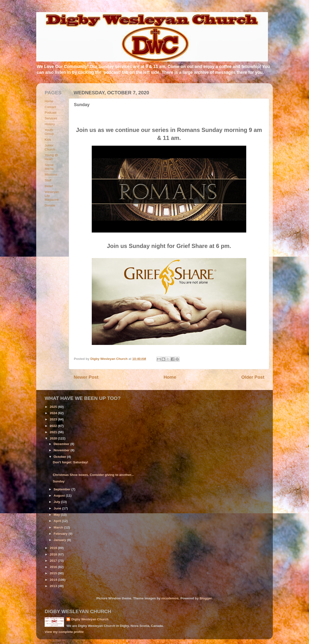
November (62, 450)
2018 (54, 554)
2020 (54, 438)
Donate (50, 205)
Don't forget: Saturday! (70, 462)
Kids (48, 140)
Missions (51, 175)
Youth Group (49, 132)
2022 (54, 426)
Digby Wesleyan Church (90, 619)
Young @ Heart (51, 157)
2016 (54, 567)
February (61, 534)
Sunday (59, 481)
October (60, 457)
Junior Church (50, 147)
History (50, 124)
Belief (49, 186)
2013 (54, 586)
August (60, 496)
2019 (54, 548)
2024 (54, 413)
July (57, 502)
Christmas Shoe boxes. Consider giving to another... (93, 475)
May (57, 515)
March (59, 527)
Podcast (51, 113)
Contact (50, 107)
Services (51, 118)
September (63, 489)
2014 (54, 580)
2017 (54, 561)
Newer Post (86, 377)
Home (170, 377)
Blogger (206, 598)
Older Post (253, 377)
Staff (48, 180)
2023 (54, 419)
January (60, 540)
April (58, 521)
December (62, 444)
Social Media (49, 167)
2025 (54, 407)
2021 (54, 432)
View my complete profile (64, 632)
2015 (54, 573)
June (58, 508)
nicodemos (170, 598)
